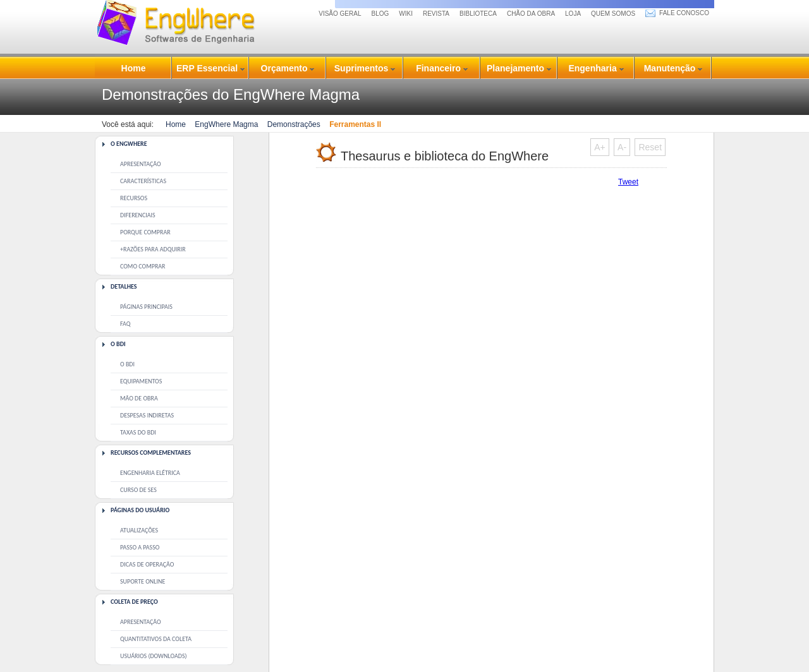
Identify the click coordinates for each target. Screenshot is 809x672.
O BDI (127, 364)
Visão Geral (340, 14)
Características (143, 181)
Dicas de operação (147, 564)
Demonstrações (294, 124)
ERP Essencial (210, 68)
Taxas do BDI (138, 432)
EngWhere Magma (226, 124)
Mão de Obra (139, 398)
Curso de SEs (138, 490)
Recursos (134, 198)
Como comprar (143, 266)
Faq (125, 324)
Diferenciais (138, 215)
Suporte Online (143, 581)
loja (573, 14)
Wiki (406, 14)
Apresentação (141, 164)
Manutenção (673, 68)
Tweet (628, 182)
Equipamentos (141, 381)
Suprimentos (365, 68)
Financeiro (442, 68)
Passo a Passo (140, 547)
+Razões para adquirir (153, 249)
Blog (380, 14)
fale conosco (684, 13)
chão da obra (531, 14)
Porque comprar (145, 232)
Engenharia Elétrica (150, 473)
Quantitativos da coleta (156, 639)
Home (134, 68)
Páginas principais (146, 307)
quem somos (613, 14)
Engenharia (596, 68)
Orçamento (288, 68)
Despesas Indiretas (147, 415)
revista (436, 14)
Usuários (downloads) (154, 656)
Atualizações (139, 530)
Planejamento (519, 68)
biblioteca (478, 14)
